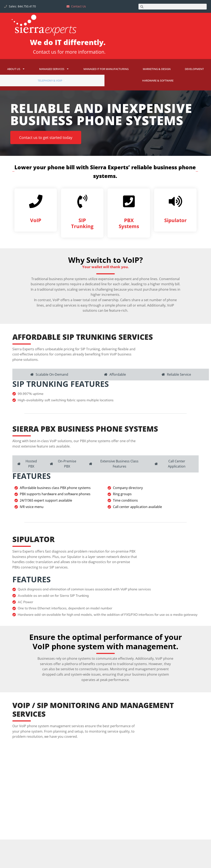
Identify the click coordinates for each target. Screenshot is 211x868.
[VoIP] (36, 216)
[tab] (49, 392)
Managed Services (54, 69)
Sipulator (175, 235)
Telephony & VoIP (52, 80)
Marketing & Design (157, 69)
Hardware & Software (158, 81)
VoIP (36, 235)
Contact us (45, 52)
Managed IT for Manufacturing (106, 69)
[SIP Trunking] (82, 216)
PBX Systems (129, 238)
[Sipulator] (175, 216)
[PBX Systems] (129, 216)
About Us (16, 69)
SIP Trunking (82, 238)
